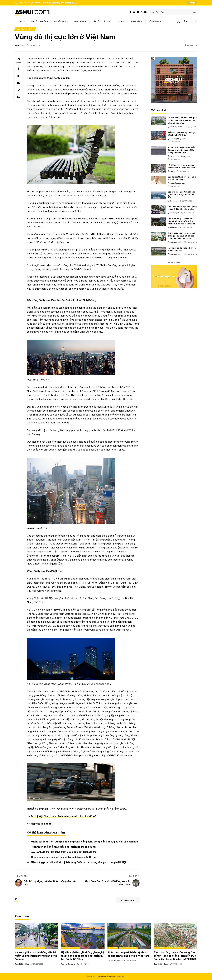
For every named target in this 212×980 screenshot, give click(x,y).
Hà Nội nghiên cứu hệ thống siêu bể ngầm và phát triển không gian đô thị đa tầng (36, 956)
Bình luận (128, 900)
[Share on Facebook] (18, 69)
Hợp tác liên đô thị (42, 824)
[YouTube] (138, 12)
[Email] (18, 83)
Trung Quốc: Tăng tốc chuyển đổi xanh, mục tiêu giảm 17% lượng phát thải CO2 (181, 150)
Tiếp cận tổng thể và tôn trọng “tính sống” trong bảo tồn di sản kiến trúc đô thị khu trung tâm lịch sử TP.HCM (175, 956)
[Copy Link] (18, 90)
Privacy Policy (53, 3)
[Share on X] (18, 76)
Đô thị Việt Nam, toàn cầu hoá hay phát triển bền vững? (63, 816)
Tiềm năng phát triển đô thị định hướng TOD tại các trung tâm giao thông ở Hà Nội (78, 862)
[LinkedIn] (145, 12)
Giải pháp (113, 948)
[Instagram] (142, 12)
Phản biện (160, 948)
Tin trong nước (176, 127)
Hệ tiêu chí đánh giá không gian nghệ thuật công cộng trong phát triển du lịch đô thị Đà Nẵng (83, 956)
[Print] (18, 97)
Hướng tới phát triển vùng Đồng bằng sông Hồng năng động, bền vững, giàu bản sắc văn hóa (84, 842)
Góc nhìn (174, 201)
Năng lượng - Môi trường (180, 156)
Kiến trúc (174, 228)
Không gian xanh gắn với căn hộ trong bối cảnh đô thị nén (64, 857)
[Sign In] (178, 21)
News (172, 171)
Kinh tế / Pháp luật (177, 139)
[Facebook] (131, 12)
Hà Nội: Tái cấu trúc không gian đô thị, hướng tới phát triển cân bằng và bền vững (182, 120)
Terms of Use (71, 3)
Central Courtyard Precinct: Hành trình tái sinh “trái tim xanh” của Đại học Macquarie (181, 221)
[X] (134, 12)
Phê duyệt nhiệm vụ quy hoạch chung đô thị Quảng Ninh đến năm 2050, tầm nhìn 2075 (182, 236)
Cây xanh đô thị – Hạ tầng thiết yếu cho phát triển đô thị (63, 852)
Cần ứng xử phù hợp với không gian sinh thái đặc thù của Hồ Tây (181, 195)
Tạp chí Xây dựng (22, 964)
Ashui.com (20, 45)
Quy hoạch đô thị (25, 29)
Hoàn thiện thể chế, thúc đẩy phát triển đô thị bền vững (63, 847)
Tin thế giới (175, 213)
